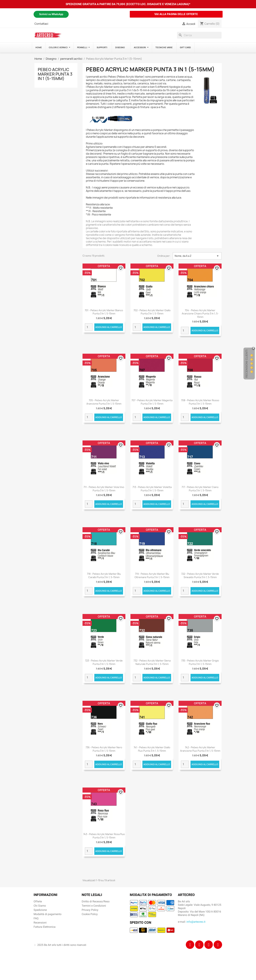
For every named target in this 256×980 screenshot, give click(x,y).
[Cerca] (199, 35)
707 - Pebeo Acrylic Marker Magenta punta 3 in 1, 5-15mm (152, 402)
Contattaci (41, 24)
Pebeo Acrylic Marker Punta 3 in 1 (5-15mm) (55, 74)
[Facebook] (190, 945)
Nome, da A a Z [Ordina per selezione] (197, 256)
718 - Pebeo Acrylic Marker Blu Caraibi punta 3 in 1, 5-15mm (104, 576)
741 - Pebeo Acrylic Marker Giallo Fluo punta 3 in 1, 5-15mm (152, 749)
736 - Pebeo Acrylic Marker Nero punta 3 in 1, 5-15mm (104, 749)
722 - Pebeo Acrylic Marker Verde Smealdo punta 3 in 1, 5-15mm (200, 576)
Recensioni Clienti (247, 364)
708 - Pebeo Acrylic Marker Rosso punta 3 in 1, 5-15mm (200, 402)
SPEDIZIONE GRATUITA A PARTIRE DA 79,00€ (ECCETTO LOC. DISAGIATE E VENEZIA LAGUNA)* (128, 4)
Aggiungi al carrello (109, 327)
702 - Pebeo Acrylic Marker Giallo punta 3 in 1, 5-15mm (152, 312)
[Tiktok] (209, 945)
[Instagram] (199, 945)
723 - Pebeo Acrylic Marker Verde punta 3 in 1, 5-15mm (104, 662)
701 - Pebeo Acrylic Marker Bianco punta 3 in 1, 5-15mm (104, 312)
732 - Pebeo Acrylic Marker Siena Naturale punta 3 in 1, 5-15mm (152, 662)
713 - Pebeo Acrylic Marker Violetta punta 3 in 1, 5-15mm (152, 489)
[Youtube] (218, 945)
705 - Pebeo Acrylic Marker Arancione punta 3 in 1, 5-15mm (104, 402)
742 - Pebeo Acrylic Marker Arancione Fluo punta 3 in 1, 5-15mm (200, 749)
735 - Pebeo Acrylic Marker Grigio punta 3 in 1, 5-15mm (200, 662)
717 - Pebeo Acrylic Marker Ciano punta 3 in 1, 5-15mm (200, 489)
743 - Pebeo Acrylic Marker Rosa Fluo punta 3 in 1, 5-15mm (104, 836)
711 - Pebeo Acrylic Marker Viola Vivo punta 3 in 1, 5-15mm (104, 489)
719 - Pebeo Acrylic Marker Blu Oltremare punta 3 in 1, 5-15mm (152, 576)
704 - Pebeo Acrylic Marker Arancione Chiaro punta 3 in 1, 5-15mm (200, 314)
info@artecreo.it (196, 922)
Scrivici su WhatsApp (51, 14)
